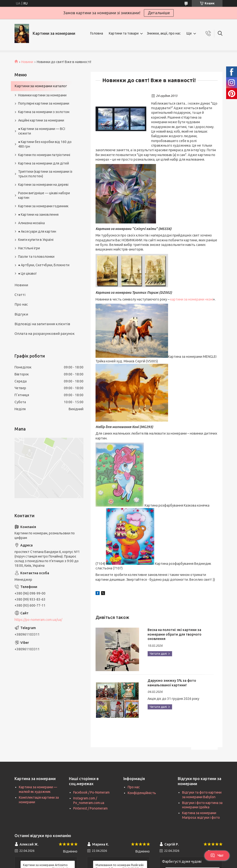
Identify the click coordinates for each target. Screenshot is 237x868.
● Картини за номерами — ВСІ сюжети (42, 131)
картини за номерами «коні (192, 299)
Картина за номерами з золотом (44, 112)
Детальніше (159, 13)
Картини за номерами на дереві (43, 185)
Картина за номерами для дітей (44, 163)
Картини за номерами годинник (43, 206)
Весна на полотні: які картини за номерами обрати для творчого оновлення (174, 634)
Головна (97, 33)
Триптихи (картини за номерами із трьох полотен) (45, 174)
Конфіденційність (142, 793)
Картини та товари (124, 33)
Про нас (21, 304)
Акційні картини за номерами (41, 120)
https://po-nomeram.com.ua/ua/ (38, 620)
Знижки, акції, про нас (164, 33)
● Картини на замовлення (38, 215)
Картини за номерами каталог (41, 86)
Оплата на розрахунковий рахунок (45, 334)
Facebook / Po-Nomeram (91, 792)
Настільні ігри (29, 248)
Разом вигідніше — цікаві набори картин (44, 195)
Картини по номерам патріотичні (44, 155)
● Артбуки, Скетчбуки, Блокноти (44, 265)
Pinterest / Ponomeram (90, 808)
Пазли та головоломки (36, 257)
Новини (27, 62)
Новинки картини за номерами (42, 95)
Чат (217, 855)
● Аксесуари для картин (37, 231)
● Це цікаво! (27, 273)
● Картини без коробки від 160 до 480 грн (45, 144)
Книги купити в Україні (36, 240)
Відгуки (21, 314)
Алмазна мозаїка (31, 223)
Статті (20, 295)
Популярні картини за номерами (44, 103)
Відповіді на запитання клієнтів (42, 324)
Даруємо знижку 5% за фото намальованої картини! (172, 683)
